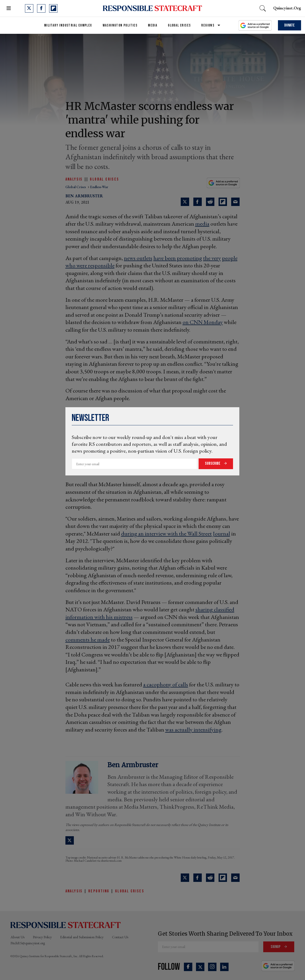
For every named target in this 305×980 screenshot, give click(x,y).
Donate (290, 25)
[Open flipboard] (53, 8)
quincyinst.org (287, 8)
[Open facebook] (41, 8)
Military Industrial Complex (68, 25)
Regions (208, 25)
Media (153, 25)
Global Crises (179, 25)
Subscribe (213, 463)
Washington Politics (120, 25)
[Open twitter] (29, 8)
